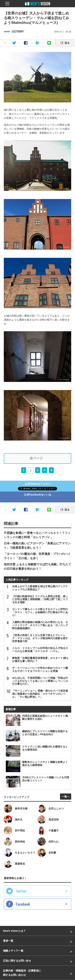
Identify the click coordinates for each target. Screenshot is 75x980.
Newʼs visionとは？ (14, 931)
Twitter (21, 891)
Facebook (23, 904)
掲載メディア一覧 (13, 951)
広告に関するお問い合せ (17, 961)
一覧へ (66, 797)
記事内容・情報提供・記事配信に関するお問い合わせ (22, 973)
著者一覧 (8, 941)
